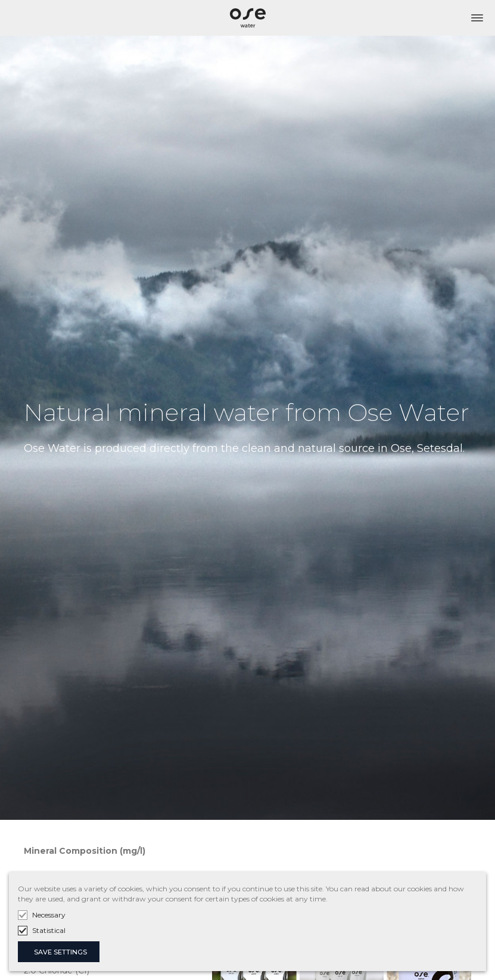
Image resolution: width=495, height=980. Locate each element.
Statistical (49, 930)
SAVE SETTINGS (60, 952)
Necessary (49, 915)
